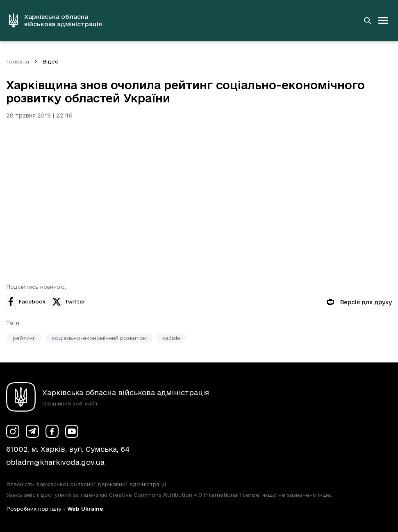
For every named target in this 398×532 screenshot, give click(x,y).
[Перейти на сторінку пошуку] (367, 20)
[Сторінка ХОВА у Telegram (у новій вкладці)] (32, 431)
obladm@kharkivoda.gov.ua (55, 462)
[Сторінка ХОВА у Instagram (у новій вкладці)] (13, 431)
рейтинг (24, 338)
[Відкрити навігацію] (383, 20)
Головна (18, 61)
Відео (50, 61)
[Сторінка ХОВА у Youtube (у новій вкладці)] (72, 431)
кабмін (171, 338)
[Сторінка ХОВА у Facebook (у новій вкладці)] (52, 431)
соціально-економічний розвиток (99, 338)
